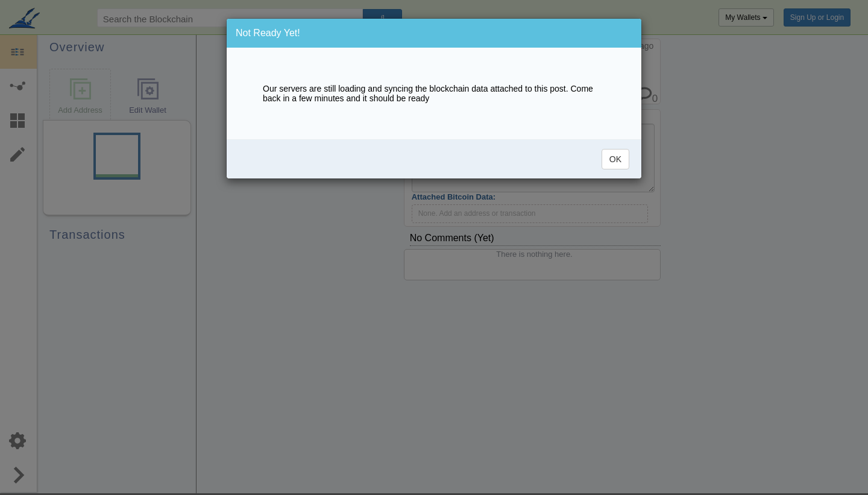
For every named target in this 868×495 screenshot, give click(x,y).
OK (615, 159)
